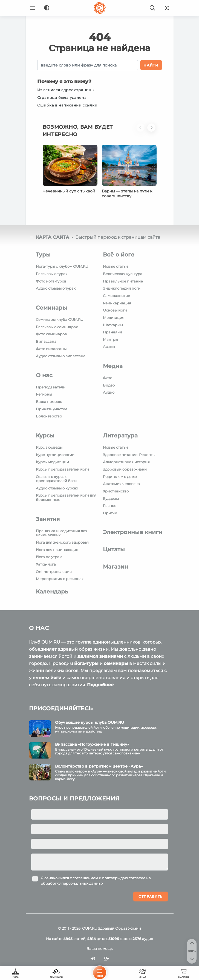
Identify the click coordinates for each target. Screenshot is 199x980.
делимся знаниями (100, 656)
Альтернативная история (126, 462)
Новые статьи (115, 266)
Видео (109, 385)
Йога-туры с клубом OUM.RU (62, 266)
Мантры (110, 339)
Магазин (116, 567)
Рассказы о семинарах (57, 327)
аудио (143, 939)
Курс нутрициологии (55, 455)
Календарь (52, 592)
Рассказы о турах (52, 274)
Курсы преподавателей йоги (62, 469)
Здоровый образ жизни (125, 469)
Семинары (51, 308)
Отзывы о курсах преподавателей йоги (56, 479)
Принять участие (52, 409)
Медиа (113, 366)
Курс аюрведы (49, 447)
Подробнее (100, 685)
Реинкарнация (117, 303)
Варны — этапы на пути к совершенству (127, 194)
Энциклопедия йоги (122, 288)
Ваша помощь (49, 402)
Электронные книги (133, 532)
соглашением (85, 878)
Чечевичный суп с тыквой (69, 191)
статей (74, 939)
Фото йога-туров (51, 281)
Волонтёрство (49, 416)
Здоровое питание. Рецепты (129, 455)
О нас (44, 375)
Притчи (110, 513)
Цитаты (114, 549)
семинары (116, 663)
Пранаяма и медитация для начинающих (62, 533)
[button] (142, 134)
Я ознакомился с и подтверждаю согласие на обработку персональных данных (96, 881)
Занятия (48, 519)
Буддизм (111, 498)
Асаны (109, 347)
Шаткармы (113, 325)
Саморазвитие (116, 296)
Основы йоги (115, 310)
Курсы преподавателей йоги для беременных (66, 497)
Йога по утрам (49, 557)
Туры (43, 255)
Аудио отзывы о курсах (57, 488)
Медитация (114, 318)
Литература (120, 436)
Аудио (109, 392)
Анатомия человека (121, 484)
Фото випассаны (51, 349)
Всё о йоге (119, 255)
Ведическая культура (123, 274)
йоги (56, 678)
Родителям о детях (120, 477)
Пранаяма (113, 332)
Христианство (116, 491)
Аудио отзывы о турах (56, 288)
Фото (108, 378)
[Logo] (100, 8)
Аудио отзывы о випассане (61, 356)
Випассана (46, 341)
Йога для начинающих (57, 550)
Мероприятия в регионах (60, 579)
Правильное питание (123, 281)
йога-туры (86, 663)
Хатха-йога (46, 564)
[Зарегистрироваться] (106, 959)
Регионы (44, 394)
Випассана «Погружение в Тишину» (92, 744)
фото (118, 939)
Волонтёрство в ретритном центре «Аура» (99, 766)
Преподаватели (51, 387)
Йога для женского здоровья (62, 542)
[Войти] (166, 8)
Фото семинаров (51, 334)
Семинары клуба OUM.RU (60, 319)
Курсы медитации (52, 462)
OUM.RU (90, 928)
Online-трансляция (54, 572)
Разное (110, 506)
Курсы (45, 436)
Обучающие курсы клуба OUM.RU (90, 722)
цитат (97, 939)
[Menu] (33, 8)
